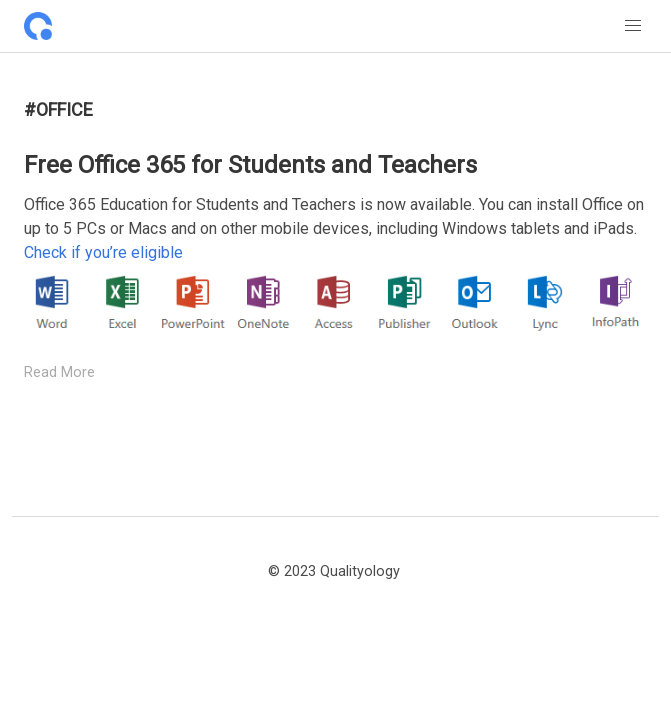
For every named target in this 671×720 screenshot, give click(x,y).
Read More (59, 372)
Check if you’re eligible (103, 252)
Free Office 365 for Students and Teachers (250, 165)
